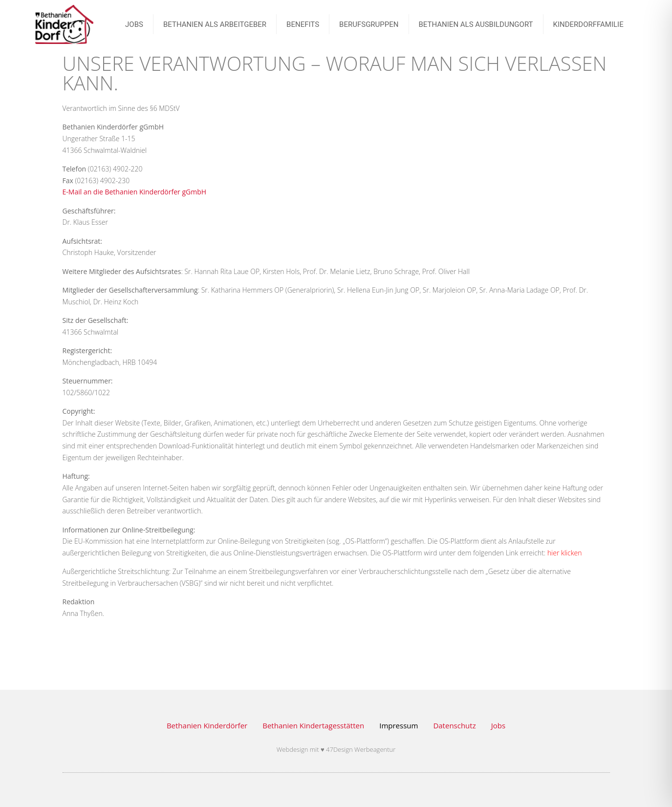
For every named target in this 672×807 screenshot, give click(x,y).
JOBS (134, 24)
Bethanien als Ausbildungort (476, 24)
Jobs (498, 725)
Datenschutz (454, 725)
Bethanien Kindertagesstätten (313, 725)
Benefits (303, 24)
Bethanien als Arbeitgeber (215, 24)
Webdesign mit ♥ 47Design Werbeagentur (336, 749)
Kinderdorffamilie (588, 24)
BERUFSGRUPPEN (369, 24)
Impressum (399, 725)
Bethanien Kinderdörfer (207, 725)
